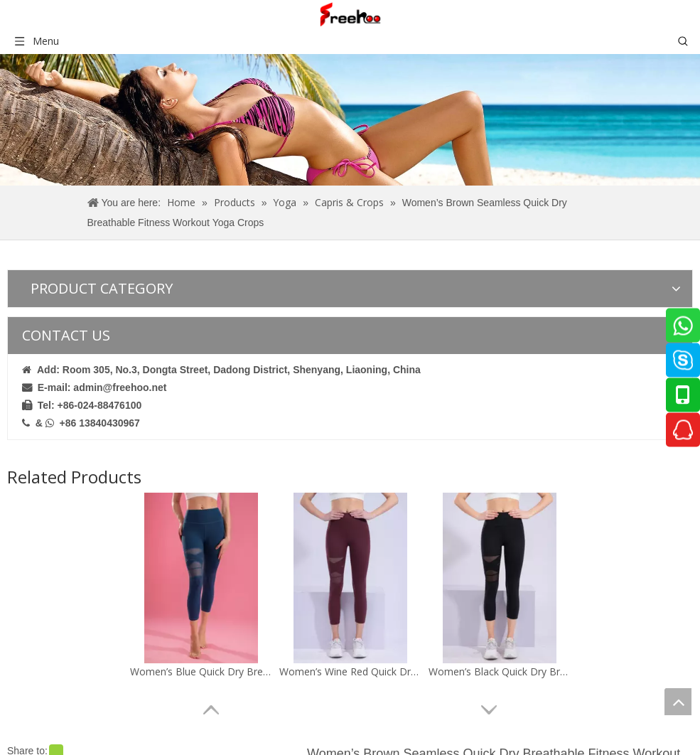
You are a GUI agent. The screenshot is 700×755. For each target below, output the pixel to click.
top (678, 702)
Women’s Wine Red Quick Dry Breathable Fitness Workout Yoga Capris (350, 671)
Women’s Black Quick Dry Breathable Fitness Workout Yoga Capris (500, 671)
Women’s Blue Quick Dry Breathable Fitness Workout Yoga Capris (201, 671)
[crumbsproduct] (350, 120)
